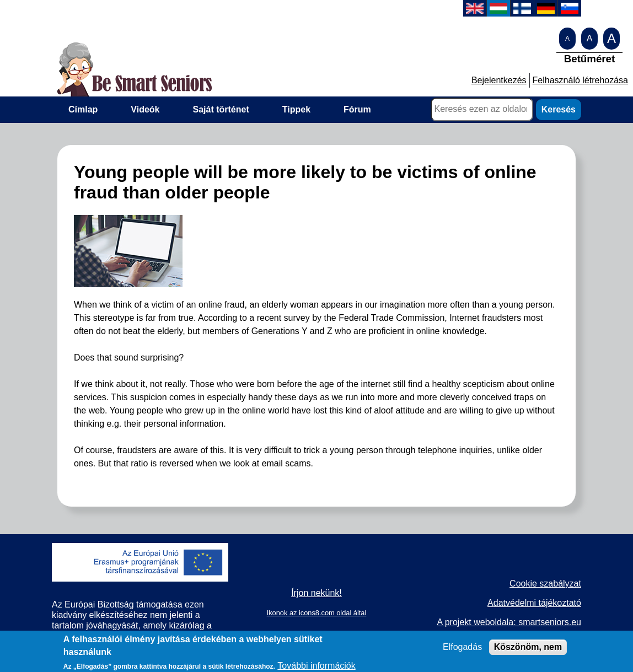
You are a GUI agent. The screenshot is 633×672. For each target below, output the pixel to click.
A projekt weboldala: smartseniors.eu (509, 622)
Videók (145, 109)
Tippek (296, 109)
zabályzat (562, 584)
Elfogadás (462, 650)
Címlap (83, 109)
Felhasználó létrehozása (580, 80)
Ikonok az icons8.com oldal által (317, 613)
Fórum (357, 109)
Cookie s (527, 584)
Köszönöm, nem (528, 650)
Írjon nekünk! (316, 593)
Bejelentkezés (499, 80)
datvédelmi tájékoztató (537, 603)
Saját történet (221, 109)
